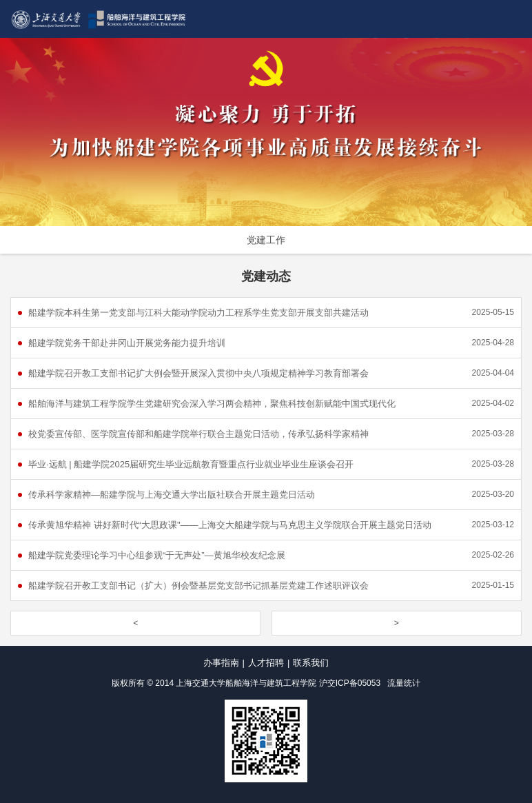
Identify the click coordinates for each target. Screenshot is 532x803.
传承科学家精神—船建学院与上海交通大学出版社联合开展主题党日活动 (172, 495)
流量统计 (404, 683)
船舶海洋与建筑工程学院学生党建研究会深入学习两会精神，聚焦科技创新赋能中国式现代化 (212, 404)
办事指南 (221, 663)
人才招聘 (266, 663)
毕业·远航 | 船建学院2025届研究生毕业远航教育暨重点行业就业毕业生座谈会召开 (191, 464)
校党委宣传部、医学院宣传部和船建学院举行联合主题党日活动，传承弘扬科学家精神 (198, 434)
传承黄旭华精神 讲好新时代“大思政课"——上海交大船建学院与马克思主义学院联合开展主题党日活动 (230, 525)
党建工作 (266, 240)
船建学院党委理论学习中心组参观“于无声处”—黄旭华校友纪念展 (157, 555)
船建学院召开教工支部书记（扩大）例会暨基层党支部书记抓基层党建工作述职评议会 (198, 586)
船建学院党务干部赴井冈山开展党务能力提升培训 (127, 343)
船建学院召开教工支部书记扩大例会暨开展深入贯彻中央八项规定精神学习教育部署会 (198, 373)
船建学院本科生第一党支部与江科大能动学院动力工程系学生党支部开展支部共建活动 (198, 313)
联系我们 (311, 663)
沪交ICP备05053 (350, 683)
